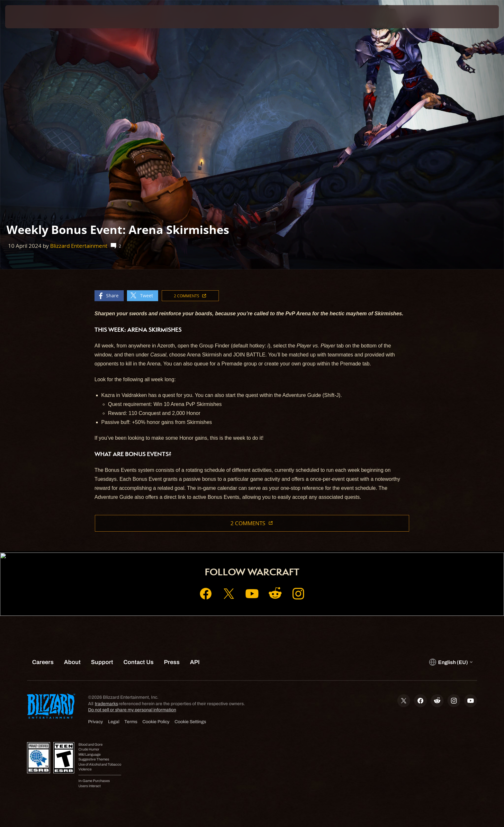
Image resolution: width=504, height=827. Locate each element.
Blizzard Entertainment (79, 246)
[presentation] (29, 17)
